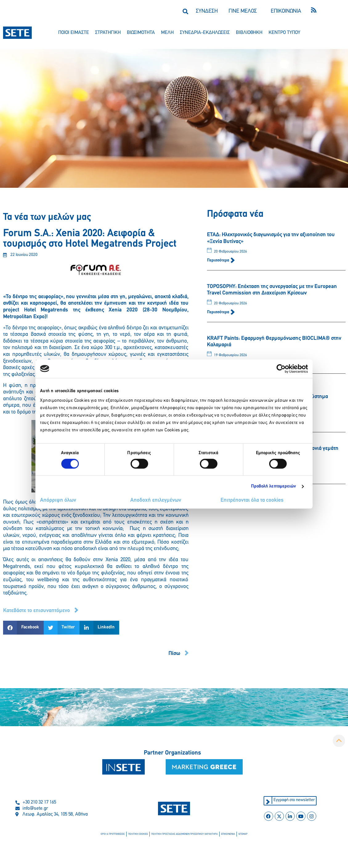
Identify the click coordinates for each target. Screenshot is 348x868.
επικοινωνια (228, 834)
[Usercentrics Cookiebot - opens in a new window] (281, 368)
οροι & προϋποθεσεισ (113, 834)
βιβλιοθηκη (249, 33)
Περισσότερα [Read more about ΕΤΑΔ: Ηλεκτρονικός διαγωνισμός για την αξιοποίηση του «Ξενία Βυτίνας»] (219, 260)
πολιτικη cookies (138, 834)
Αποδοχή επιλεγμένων (156, 500)
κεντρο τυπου (284, 33)
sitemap (243, 834)
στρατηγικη (108, 33)
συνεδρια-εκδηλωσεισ (205, 33)
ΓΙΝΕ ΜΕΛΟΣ (243, 11)
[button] (185, 11)
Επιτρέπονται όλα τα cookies (252, 500)
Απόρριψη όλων (58, 500)
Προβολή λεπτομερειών (274, 486)
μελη (167, 33)
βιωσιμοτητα (141, 33)
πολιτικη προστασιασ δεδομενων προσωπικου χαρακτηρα (184, 834)
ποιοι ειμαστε (74, 33)
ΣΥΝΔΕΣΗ (207, 11)
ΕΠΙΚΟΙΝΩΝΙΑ (286, 11)
